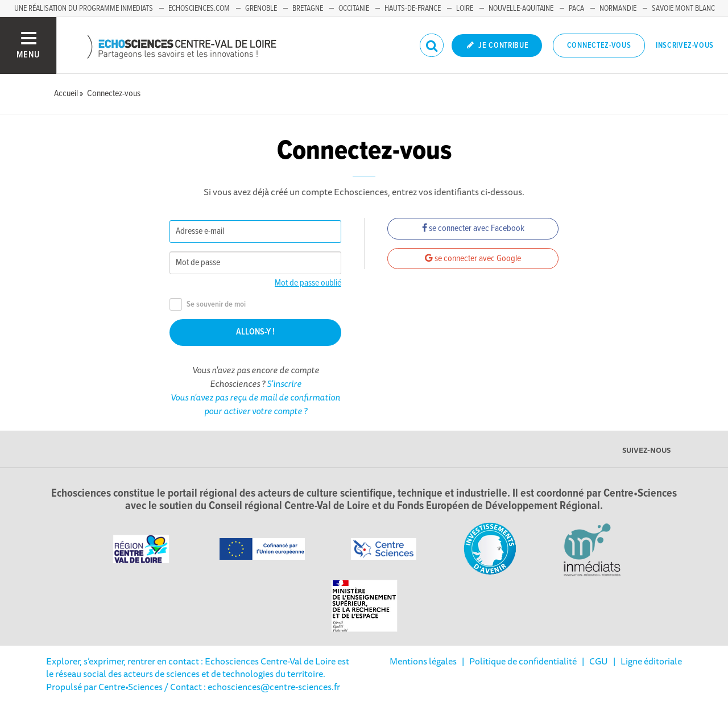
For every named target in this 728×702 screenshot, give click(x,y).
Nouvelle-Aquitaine (521, 9)
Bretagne (308, 9)
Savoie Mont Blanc (683, 9)
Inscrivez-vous (685, 46)
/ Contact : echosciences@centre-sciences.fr (251, 687)
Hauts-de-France (413, 9)
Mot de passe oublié (308, 283)
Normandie (618, 9)
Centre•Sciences (131, 687)
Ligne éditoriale (651, 661)
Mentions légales (423, 661)
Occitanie (354, 9)
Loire (465, 9)
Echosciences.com (199, 9)
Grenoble (261, 9)
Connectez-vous (599, 46)
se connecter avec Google (473, 259)
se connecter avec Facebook (473, 228)
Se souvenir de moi (208, 305)
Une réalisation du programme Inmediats (84, 9)
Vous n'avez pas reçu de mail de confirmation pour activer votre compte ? (255, 404)
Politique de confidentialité (523, 661)
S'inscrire (284, 383)
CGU (599, 661)
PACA (576, 9)
